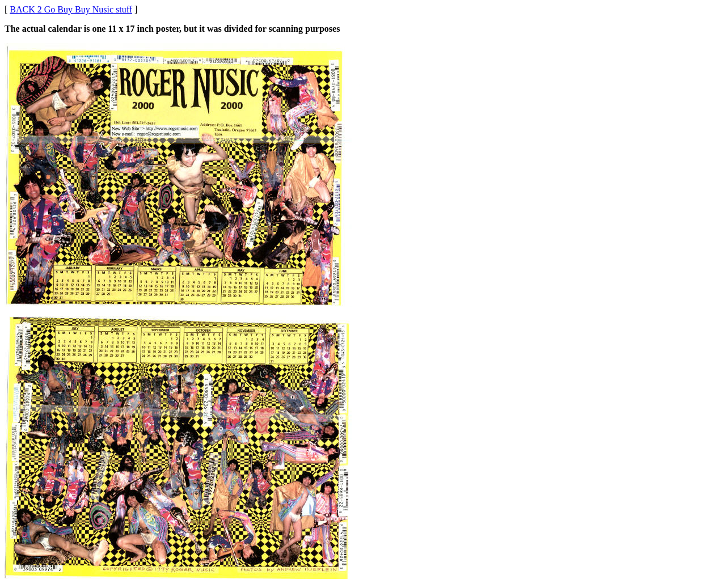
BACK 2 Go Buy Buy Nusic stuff (71, 9)
